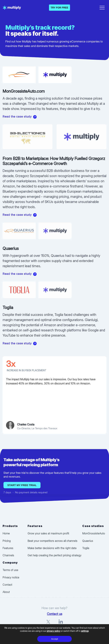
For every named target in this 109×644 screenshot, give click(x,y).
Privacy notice (11, 577)
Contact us (55, 614)
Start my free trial (22, 485)
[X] (48, 623)
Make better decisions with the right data (52, 548)
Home (6, 533)
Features (8, 548)
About (6, 592)
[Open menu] (102, 7)
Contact (7, 585)
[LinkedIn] (61, 623)
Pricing (7, 541)
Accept (54, 639)
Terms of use (10, 570)
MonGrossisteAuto (94, 533)
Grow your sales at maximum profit (48, 533)
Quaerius (88, 541)
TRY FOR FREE (60, 8)
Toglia (86, 548)
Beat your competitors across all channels (53, 541)
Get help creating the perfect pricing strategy (54, 555)
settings (85, 631)
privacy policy (54, 631)
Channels (8, 555)
